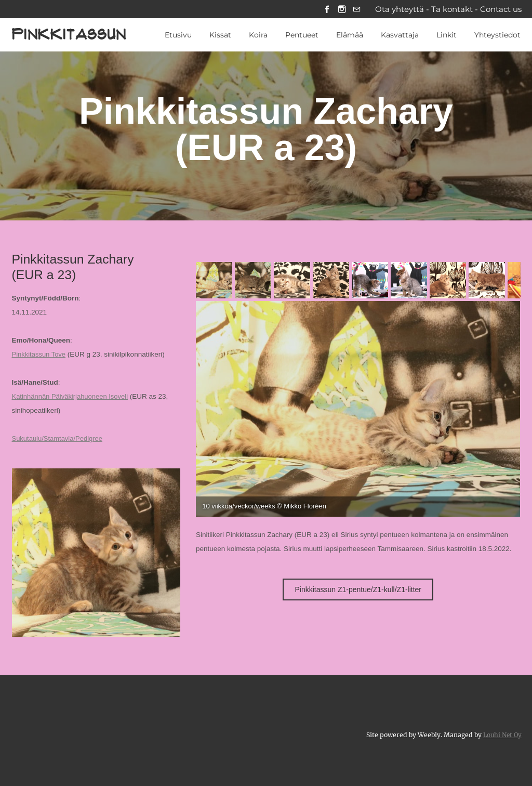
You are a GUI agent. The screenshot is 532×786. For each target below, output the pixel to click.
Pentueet (302, 36)
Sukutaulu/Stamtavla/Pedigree (59, 440)
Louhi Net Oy (501, 735)
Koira (258, 36)
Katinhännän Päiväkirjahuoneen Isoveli (72, 397)
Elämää (350, 36)
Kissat (220, 36)
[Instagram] (340, 10)
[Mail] (356, 10)
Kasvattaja (400, 36)
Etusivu (178, 36)
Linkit (447, 36)
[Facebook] (323, 10)
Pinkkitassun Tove (40, 355)
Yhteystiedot (497, 36)
